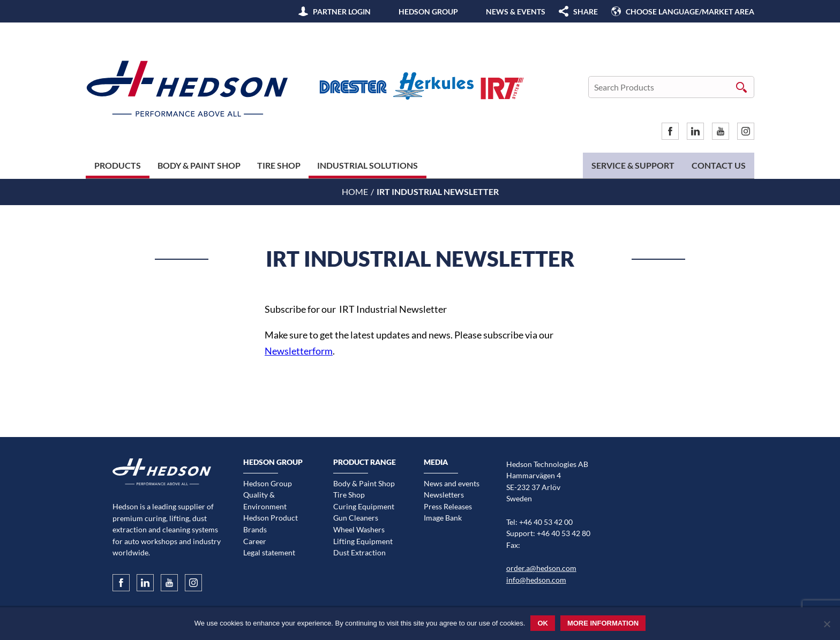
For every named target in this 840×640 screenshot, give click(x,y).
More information (603, 623)
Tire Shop (279, 165)
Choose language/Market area (690, 12)
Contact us (719, 165)
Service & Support (633, 165)
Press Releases (448, 506)
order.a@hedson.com (541, 568)
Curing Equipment (364, 506)
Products (118, 165)
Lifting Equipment (363, 541)
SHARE (586, 12)
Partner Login (342, 12)
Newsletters (444, 495)
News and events (452, 483)
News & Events (516, 12)
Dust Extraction (359, 552)
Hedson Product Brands (271, 524)
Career (255, 541)
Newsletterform (299, 351)
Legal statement (269, 552)
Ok (543, 623)
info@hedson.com (536, 580)
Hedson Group (428, 12)
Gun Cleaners (356, 518)
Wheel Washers (359, 529)
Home (355, 191)
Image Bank (443, 518)
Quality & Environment (265, 500)
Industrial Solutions (367, 165)
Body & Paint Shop (199, 165)
